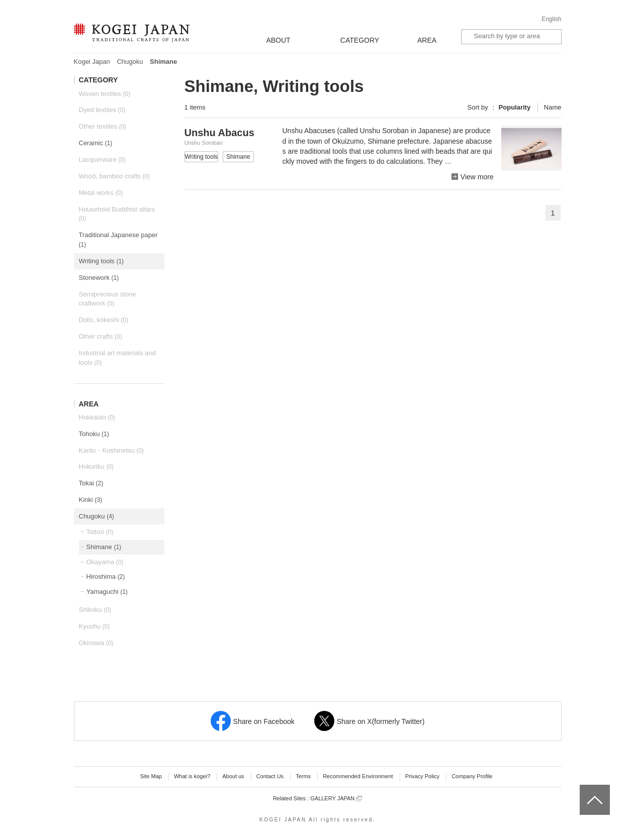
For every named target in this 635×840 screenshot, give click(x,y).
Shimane (104, 547)
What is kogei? (192, 776)
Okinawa (96, 643)
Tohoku (94, 434)
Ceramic (96, 143)
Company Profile (472, 776)
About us (233, 776)
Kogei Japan (92, 62)
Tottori (100, 532)
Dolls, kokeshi (104, 320)
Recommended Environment (358, 776)
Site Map (151, 776)
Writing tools (102, 261)
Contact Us (270, 776)
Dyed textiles (102, 110)
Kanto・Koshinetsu (112, 450)
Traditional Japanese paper (118, 240)
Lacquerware (102, 160)
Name (553, 107)
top (583, 788)
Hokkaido (97, 417)
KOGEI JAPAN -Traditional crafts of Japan (131, 34)
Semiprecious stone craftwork (108, 299)
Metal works (101, 193)
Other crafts (101, 336)
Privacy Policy (422, 776)
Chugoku (130, 62)
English (551, 19)
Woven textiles (105, 94)
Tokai (91, 483)
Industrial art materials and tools (117, 358)
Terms (303, 776)
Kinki (90, 500)
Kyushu (95, 626)
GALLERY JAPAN (336, 799)
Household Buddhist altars (117, 214)
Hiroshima (106, 576)
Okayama (105, 562)
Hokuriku (97, 466)
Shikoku (95, 610)
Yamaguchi (107, 592)
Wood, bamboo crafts (115, 176)
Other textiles (103, 126)
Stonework (99, 278)
